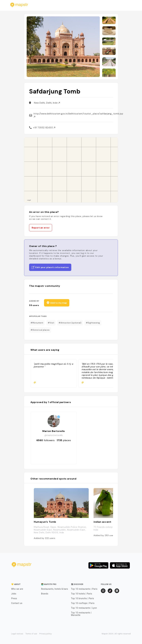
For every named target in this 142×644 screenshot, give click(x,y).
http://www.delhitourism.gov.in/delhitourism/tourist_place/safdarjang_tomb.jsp (78, 115)
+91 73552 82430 (44, 128)
